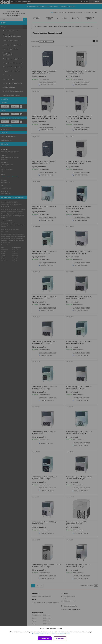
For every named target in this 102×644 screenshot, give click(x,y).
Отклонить (60, 638)
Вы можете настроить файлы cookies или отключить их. (50, 634)
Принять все (45, 638)
